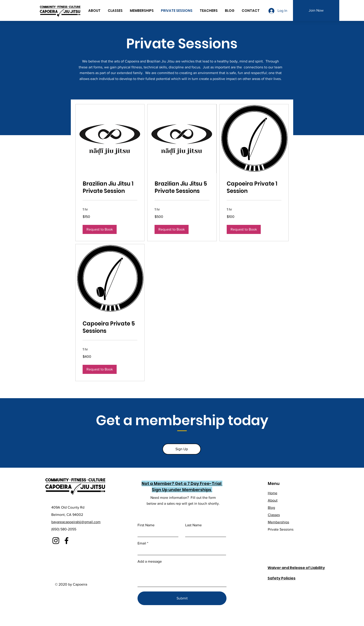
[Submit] (182, 598)
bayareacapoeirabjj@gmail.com (76, 522)
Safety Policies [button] (282, 578)
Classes (274, 515)
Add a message (150, 561)
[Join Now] (316, 10)
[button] (100, 229)
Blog (271, 508)
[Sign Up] (182, 449)
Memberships (278, 522)
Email (142, 543)
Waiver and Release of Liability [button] (296, 568)
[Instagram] (56, 541)
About (273, 500)
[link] (110, 187)
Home (273, 493)
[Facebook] (66, 541)
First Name (146, 525)
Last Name (193, 525)
